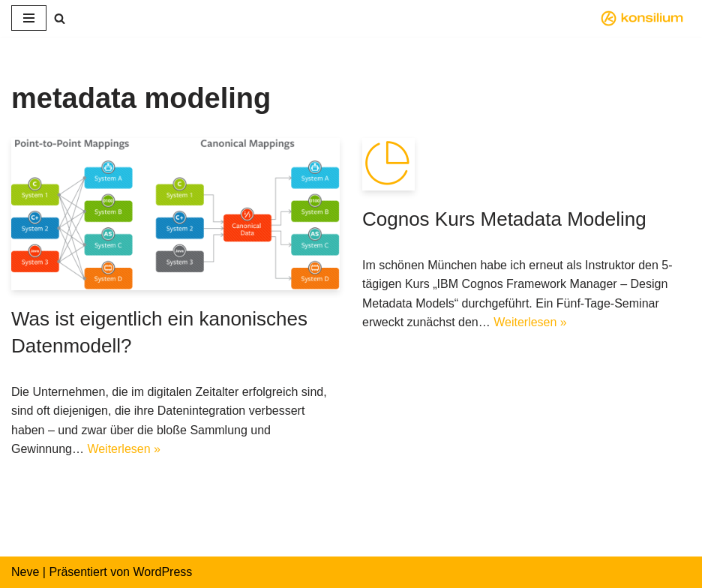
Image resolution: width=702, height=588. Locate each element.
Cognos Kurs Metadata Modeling (504, 219)
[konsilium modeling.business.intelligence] (646, 18)
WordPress (162, 572)
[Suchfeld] (60, 18)
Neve (25, 572)
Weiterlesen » (124, 449)
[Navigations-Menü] (29, 18)
